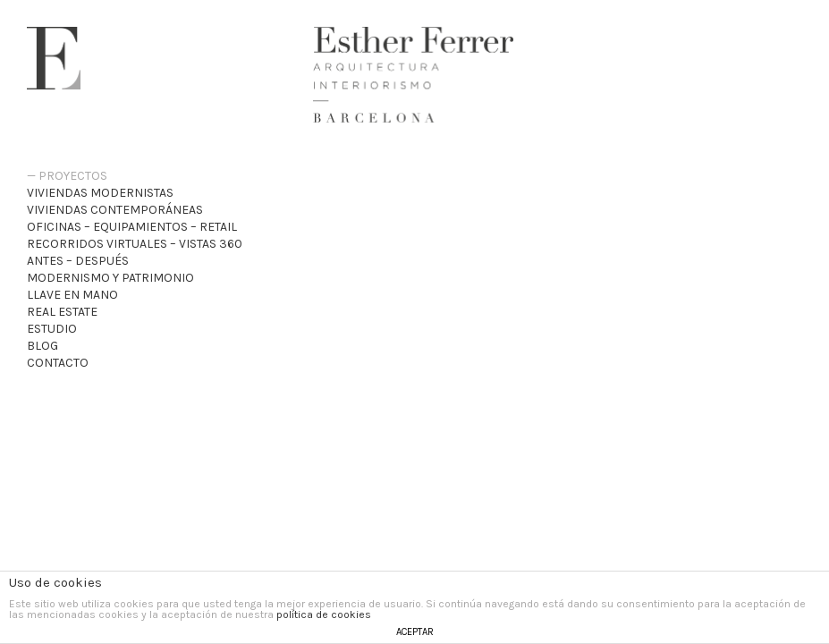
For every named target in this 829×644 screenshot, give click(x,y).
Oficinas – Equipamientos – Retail (132, 227)
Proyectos (73, 176)
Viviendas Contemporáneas (115, 210)
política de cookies (324, 614)
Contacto (58, 363)
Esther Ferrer (54, 58)
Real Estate (62, 312)
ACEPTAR (415, 632)
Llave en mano (72, 295)
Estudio (52, 329)
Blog (42, 346)
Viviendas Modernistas (100, 193)
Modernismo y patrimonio (110, 278)
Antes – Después (78, 261)
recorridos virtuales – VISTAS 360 (135, 244)
